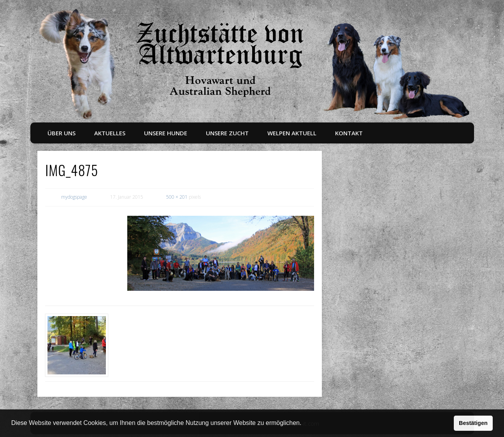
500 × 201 (177, 197)
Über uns (61, 133)
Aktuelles (110, 133)
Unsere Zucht (227, 133)
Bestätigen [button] (473, 423)
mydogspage (74, 197)
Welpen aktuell (292, 133)
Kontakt (349, 133)
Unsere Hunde (166, 133)
